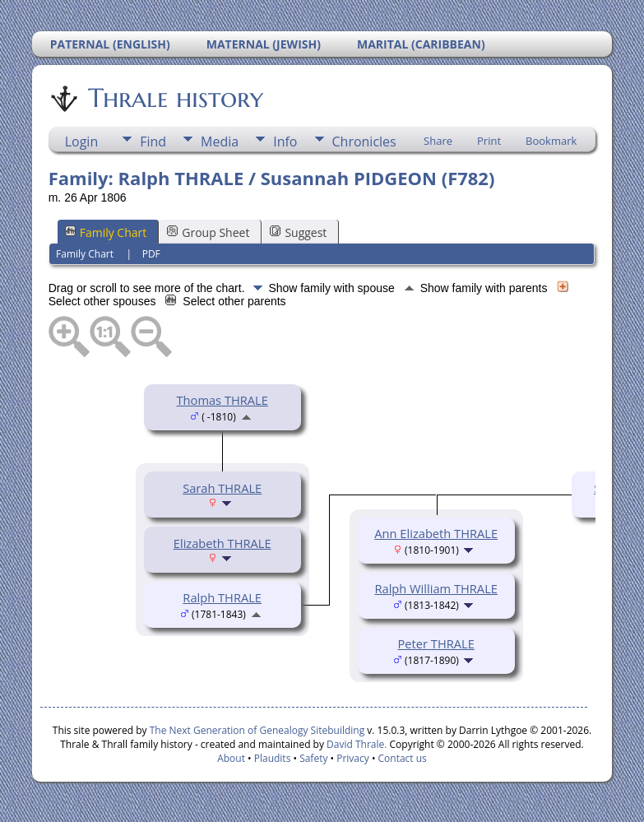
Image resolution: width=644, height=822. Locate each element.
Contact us (403, 758)
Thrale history (174, 98)
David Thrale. (355, 744)
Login (82, 142)
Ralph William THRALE (436, 588)
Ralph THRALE (222, 597)
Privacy (353, 758)
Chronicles (364, 142)
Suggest (298, 232)
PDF (151, 254)
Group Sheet (208, 232)
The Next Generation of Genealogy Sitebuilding (257, 730)
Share (438, 141)
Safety (313, 758)
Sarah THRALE (222, 488)
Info (285, 142)
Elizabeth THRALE (222, 543)
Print (489, 141)
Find (153, 142)
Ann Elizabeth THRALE (436, 533)
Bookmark (551, 141)
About (231, 758)
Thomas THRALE (222, 400)
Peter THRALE (436, 643)
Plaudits (273, 758)
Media (220, 142)
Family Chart (106, 232)
